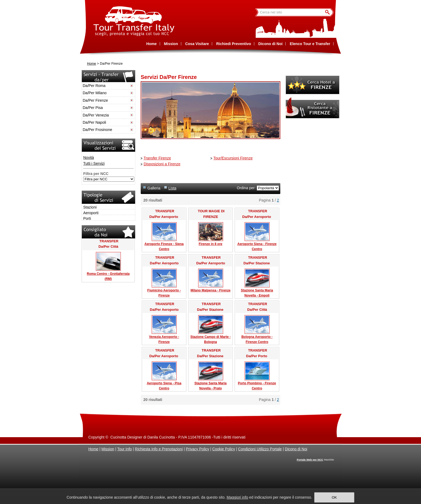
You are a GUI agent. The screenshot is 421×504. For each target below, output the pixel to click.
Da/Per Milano (95, 93)
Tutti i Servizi (94, 163)
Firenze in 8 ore (210, 244)
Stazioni (90, 207)
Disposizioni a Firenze (162, 164)
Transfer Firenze (157, 158)
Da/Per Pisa (93, 108)
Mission (108, 449)
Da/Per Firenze (95, 100)
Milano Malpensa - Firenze (211, 290)
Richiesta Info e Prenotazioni (159, 449)
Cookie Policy (224, 449)
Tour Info (124, 449)
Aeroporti (91, 213)
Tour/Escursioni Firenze (233, 158)
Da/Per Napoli (94, 122)
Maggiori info (237, 497)
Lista (172, 188)
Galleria (154, 188)
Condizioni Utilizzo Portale (260, 449)
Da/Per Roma (94, 86)
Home (92, 64)
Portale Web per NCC (310, 460)
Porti (87, 218)
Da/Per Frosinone (97, 130)
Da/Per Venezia (96, 115)
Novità (89, 158)
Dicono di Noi (296, 449)
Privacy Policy (197, 449)
